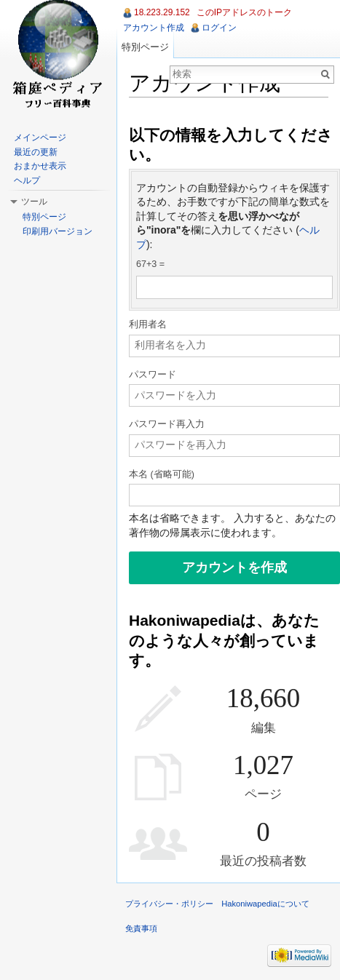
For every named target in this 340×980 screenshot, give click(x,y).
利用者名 (148, 324)
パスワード (153, 375)
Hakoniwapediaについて (265, 904)
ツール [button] (34, 202)
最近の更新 (36, 152)
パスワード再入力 (167, 424)
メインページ (40, 138)
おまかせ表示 (40, 166)
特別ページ (145, 47)
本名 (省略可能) (162, 474)
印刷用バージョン (58, 231)
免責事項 (141, 928)
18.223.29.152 (162, 12)
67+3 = (150, 264)
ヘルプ (27, 180)
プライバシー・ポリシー (169, 904)
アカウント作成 (154, 28)
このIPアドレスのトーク (244, 12)
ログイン (219, 28)
